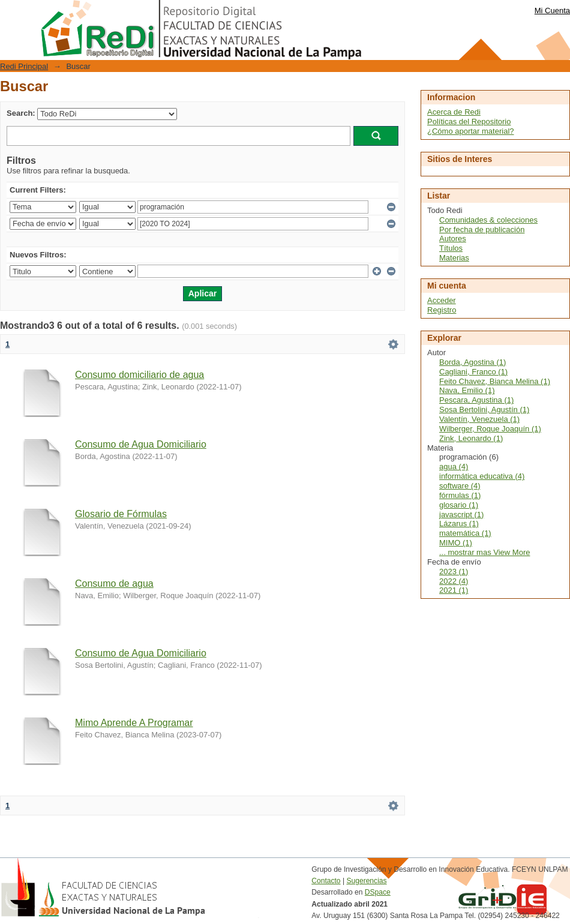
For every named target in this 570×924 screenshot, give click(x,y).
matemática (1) (465, 533)
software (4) (460, 486)
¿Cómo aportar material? (471, 131)
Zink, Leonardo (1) (471, 438)
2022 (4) (454, 581)
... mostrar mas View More (484, 552)
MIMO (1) (456, 543)
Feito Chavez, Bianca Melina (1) (495, 381)
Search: (21, 113)
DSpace (378, 892)
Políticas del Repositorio (469, 121)
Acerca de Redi (454, 112)
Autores (453, 238)
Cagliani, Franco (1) (473, 372)
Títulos (451, 248)
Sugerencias (366, 881)
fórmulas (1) (460, 495)
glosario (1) (459, 505)
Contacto (326, 881)
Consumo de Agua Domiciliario (141, 444)
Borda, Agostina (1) (472, 362)
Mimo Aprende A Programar (134, 723)
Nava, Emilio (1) (467, 390)
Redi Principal (24, 66)
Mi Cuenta (552, 10)
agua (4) (454, 466)
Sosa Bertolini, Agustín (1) (484, 409)
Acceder (442, 300)
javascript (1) (461, 514)
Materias (454, 258)
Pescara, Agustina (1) (476, 400)
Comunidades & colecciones (488, 220)
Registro (442, 310)
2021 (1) (454, 590)
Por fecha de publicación (482, 229)
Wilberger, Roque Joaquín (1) (490, 429)
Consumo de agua (114, 583)
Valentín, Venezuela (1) (479, 419)
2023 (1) (454, 571)
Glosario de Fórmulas (121, 514)
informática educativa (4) (482, 476)
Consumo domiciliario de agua (139, 375)
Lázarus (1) (459, 523)
